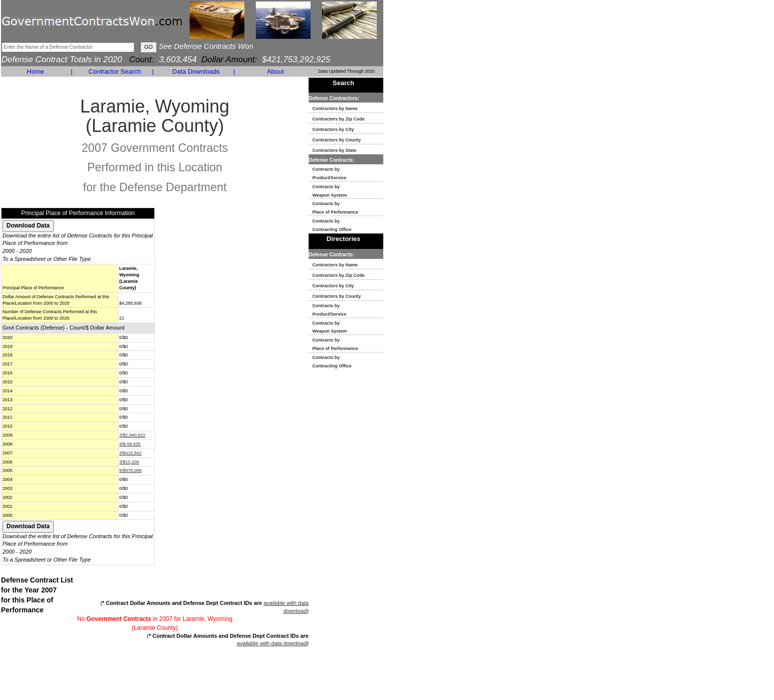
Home (36, 71)
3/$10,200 (129, 462)
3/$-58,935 (130, 444)
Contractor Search (115, 71)
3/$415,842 (131, 453)
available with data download (272, 643)
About (275, 71)
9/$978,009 (131, 470)
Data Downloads (196, 71)
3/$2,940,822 (133, 435)
